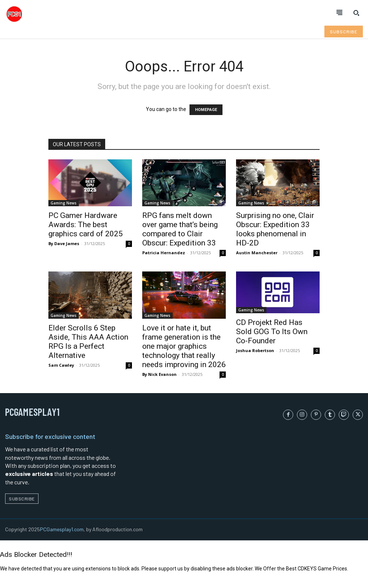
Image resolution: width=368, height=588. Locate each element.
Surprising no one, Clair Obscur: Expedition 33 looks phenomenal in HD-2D (275, 229)
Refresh (9, 584)
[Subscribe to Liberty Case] (344, 32)
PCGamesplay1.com (62, 529)
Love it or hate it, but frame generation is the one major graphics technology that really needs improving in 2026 (184, 346)
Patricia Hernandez (164, 253)
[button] (356, 13)
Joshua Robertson (255, 350)
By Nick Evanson (159, 374)
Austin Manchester (257, 253)
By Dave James (64, 243)
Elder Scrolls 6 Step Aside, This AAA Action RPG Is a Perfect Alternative (88, 342)
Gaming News (64, 203)
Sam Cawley (61, 365)
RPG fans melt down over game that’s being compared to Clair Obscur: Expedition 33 (180, 229)
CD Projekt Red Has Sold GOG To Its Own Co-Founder (272, 332)
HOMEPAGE (206, 110)
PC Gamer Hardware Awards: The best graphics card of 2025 (86, 225)
